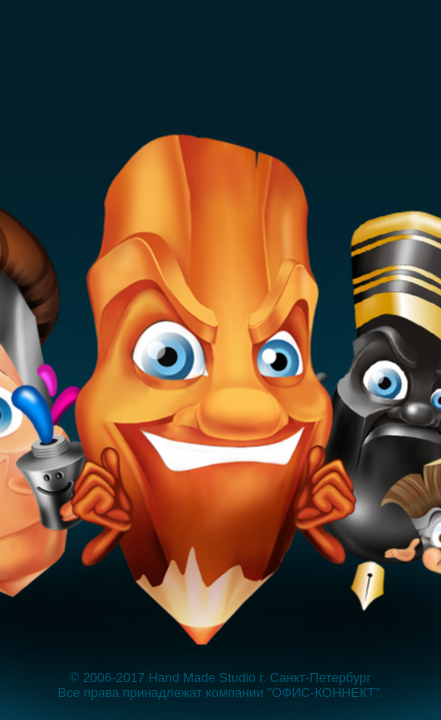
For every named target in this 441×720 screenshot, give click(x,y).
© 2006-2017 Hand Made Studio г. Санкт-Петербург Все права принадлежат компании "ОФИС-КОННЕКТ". (220, 685)
